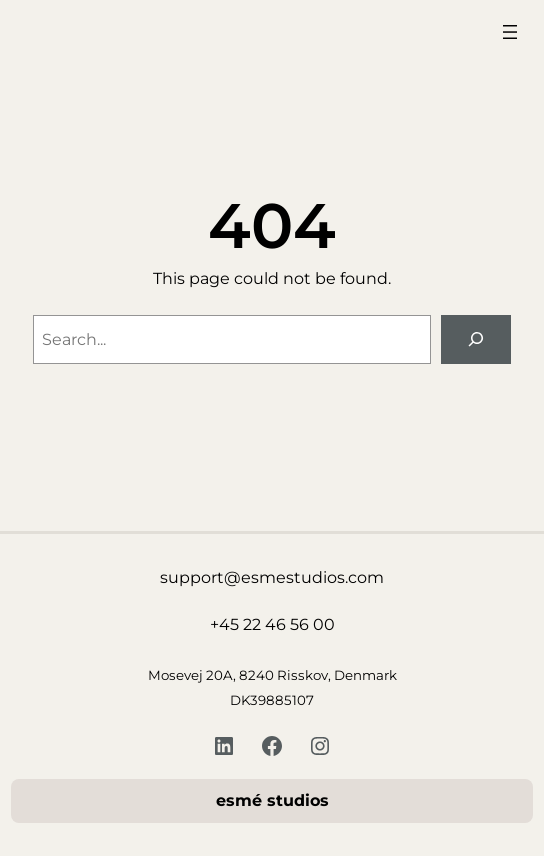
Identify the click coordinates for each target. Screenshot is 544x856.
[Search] (476, 339)
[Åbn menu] (510, 32)
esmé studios (272, 800)
